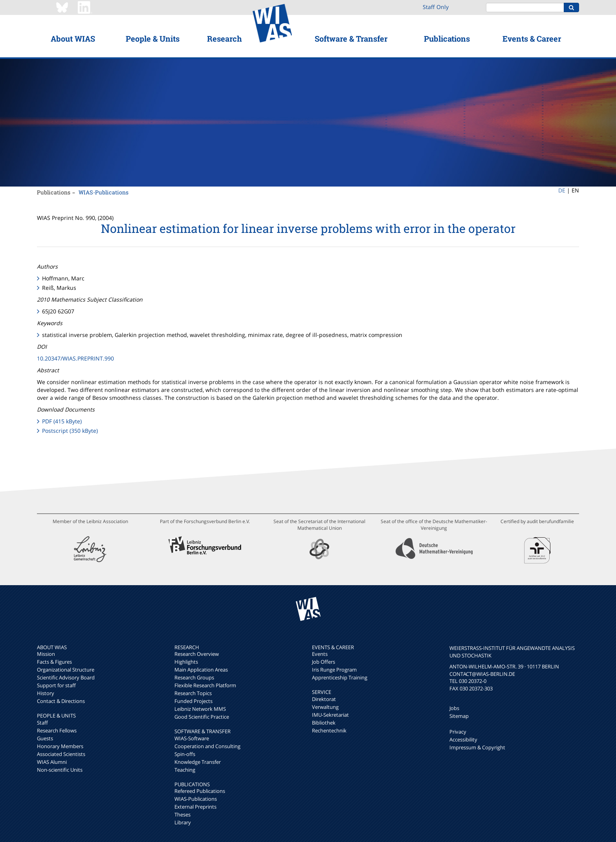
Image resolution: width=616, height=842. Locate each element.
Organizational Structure (66, 670)
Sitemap (459, 716)
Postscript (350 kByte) (70, 431)
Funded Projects (193, 701)
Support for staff (56, 685)
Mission (46, 654)
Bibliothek (324, 723)
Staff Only (436, 7)
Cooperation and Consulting (207, 746)
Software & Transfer (351, 38)
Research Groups (194, 677)
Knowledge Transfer (198, 762)
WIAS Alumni (52, 762)
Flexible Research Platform (205, 685)
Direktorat (324, 699)
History (46, 693)
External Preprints (195, 807)
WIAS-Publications (104, 192)
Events (320, 654)
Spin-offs (185, 754)
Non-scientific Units (60, 770)
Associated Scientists (61, 754)
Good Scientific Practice (202, 717)
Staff (42, 723)
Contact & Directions (61, 701)
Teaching (185, 770)
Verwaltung (325, 707)
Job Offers (324, 662)
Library (183, 822)
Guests (45, 738)
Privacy (458, 732)
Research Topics (193, 693)
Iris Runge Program (334, 670)
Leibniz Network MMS (200, 709)
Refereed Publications (200, 791)
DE (562, 190)
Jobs (454, 708)
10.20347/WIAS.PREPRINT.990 (75, 358)
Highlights (186, 662)
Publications (447, 38)
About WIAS (73, 38)
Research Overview (197, 654)
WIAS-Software (192, 738)
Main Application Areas (201, 670)
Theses (182, 815)
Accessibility (463, 739)
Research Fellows (57, 730)
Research (225, 38)
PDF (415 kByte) (62, 421)
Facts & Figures (54, 662)
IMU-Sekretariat (330, 715)
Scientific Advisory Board (66, 677)
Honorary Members (60, 746)
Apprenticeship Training (340, 677)
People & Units (153, 38)
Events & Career (532, 38)
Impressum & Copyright (477, 747)
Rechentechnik (329, 730)
